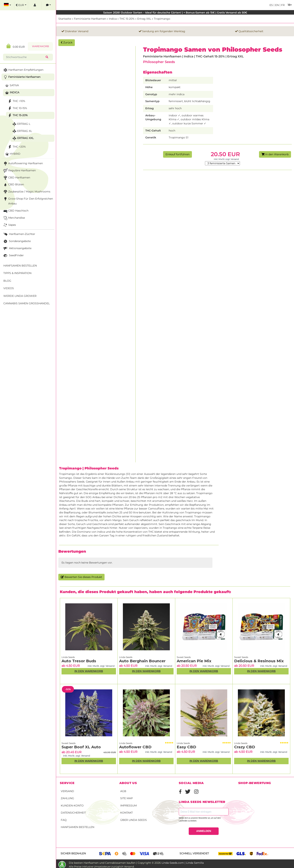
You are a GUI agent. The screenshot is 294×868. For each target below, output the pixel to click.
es (271, 5)
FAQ (64, 820)
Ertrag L (21, 124)
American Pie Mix (194, 661)
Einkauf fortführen (177, 154)
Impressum (128, 806)
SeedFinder (13, 256)
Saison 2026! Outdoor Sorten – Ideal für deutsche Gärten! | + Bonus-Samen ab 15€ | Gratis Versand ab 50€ (175, 13)
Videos (9, 288)
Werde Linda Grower (20, 296)
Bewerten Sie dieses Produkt (81, 577)
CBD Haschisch (16, 211)
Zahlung (67, 798)
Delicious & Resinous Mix (259, 661)
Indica (113, 19)
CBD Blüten (13, 185)
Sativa (12, 86)
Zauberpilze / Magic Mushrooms (26, 192)
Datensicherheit (73, 813)
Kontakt (127, 813)
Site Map (127, 798)
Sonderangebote (17, 241)
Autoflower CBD (135, 747)
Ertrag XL (22, 131)
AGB (123, 791)
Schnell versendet (194, 853)
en (277, 5)
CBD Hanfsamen (16, 178)
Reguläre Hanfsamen (19, 171)
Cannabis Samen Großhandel (27, 303)
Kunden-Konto (72, 806)
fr (282, 5)
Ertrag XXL (144, 19)
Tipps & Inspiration (17, 273)
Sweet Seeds (184, 657)
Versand (67, 791)
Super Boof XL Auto (81, 747)
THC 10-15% (17, 108)
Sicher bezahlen (73, 853)
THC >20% (16, 147)
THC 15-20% (127, 19)
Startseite (65, 19)
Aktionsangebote (17, 248)
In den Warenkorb (275, 154)
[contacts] (48, 5)
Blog (7, 281)
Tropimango (162, 19)
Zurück (67, 42)
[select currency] (21, 5)
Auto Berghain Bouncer (142, 661)
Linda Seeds (68, 657)
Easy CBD (186, 747)
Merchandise (14, 218)
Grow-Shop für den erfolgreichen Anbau (28, 201)
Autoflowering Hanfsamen (23, 164)
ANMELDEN (204, 831)
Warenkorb (40, 46)
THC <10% (16, 101)
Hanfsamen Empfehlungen (23, 70)
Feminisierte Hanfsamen (90, 19)
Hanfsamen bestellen (78, 827)
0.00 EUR (16, 46)
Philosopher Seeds (159, 62)
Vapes (9, 225)
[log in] (35, 5)
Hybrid (12, 154)
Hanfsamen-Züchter (19, 234)
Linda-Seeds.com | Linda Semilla (183, 863)
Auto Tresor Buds (79, 661)
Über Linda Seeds (134, 820)
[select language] (7, 5)
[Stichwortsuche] (25, 57)
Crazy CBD (245, 747)
